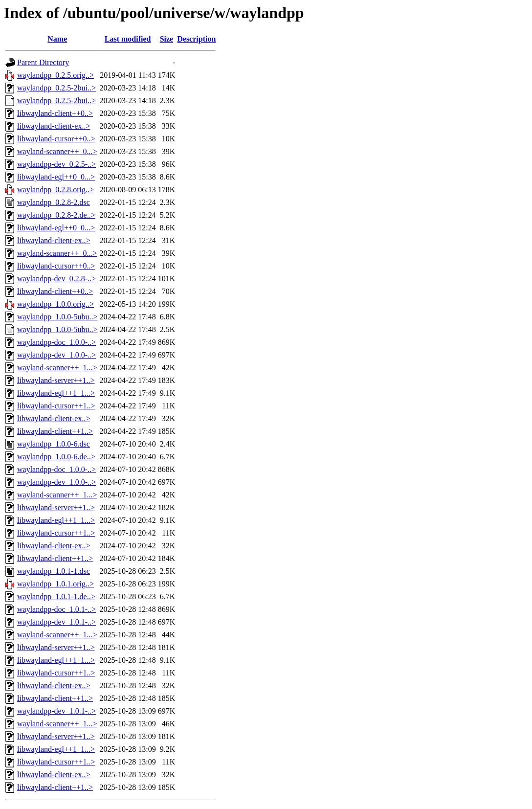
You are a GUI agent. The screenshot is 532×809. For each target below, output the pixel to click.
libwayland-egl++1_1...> (56, 393)
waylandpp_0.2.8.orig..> (55, 190)
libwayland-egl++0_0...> (56, 177)
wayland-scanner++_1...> (57, 368)
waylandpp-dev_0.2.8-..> (56, 279)
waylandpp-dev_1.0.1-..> (56, 622)
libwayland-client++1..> (55, 431)
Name (57, 39)
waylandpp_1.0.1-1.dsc (54, 571)
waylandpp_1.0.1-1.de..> (56, 596)
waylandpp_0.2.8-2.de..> (56, 215)
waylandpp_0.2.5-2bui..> (56, 88)
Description (196, 39)
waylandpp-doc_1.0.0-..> (56, 342)
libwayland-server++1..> (56, 380)
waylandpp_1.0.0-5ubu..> (57, 317)
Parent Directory (43, 62)
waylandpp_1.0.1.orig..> (55, 584)
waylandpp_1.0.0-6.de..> (56, 457)
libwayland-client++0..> (55, 113)
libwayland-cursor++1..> (56, 406)
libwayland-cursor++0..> (56, 139)
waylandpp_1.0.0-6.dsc (54, 444)
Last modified (128, 39)
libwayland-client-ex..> (54, 126)
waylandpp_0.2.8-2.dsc (54, 202)
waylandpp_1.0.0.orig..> (55, 304)
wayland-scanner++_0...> (57, 151)
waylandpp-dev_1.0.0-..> (56, 355)
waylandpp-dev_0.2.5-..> (56, 164)
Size (167, 39)
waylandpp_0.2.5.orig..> (55, 75)
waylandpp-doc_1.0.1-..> (56, 609)
